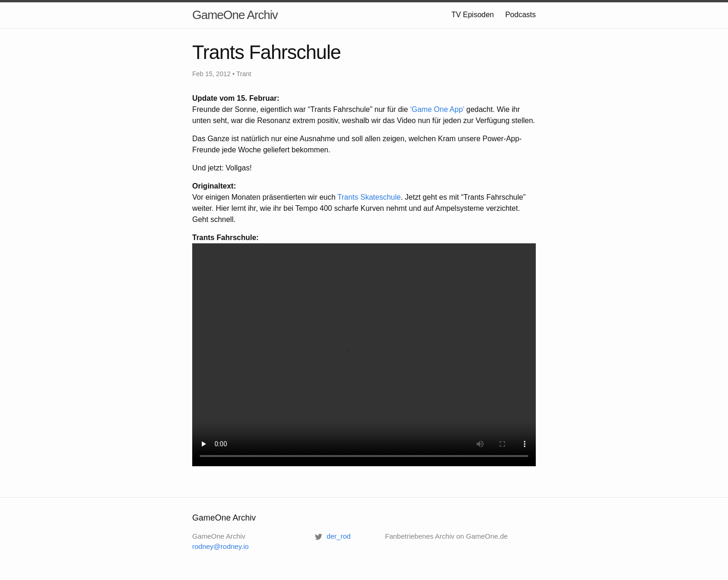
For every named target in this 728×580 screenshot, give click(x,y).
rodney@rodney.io (221, 546)
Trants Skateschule (369, 197)
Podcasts (520, 15)
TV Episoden (473, 15)
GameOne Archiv (235, 15)
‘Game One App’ (437, 109)
